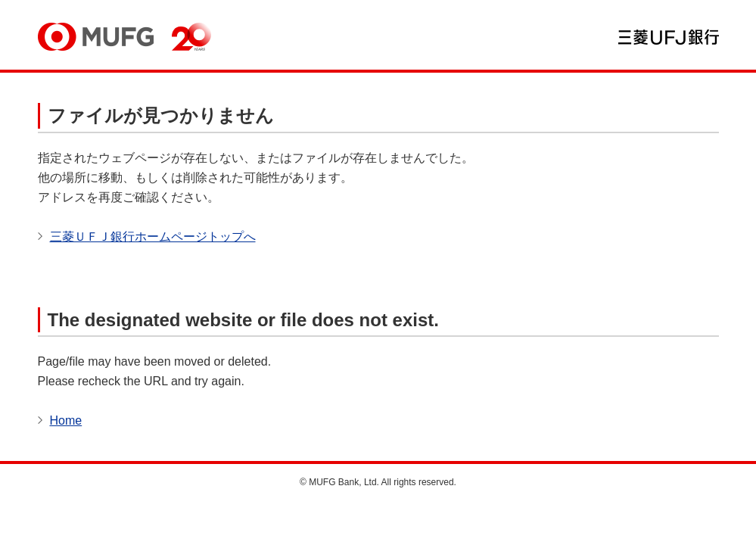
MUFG (96, 37)
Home (66, 420)
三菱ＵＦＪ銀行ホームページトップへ (153, 237)
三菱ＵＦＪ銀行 (669, 37)
